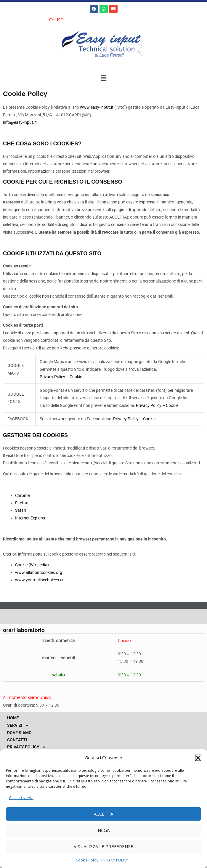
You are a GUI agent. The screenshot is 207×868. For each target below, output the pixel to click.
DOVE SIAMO (19, 733)
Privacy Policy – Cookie (61, 377)
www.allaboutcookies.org (39, 572)
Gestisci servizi (21, 798)
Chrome (22, 495)
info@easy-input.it (20, 122)
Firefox (21, 503)
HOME (13, 718)
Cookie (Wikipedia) (32, 565)
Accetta (103, 814)
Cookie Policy (87, 860)
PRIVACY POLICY (115, 860)
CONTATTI (17, 740)
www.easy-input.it (97, 107)
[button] (198, 758)
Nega (104, 830)
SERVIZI (19, 726)
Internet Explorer (30, 518)
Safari (21, 510)
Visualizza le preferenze (103, 846)
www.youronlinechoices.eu (40, 580)
